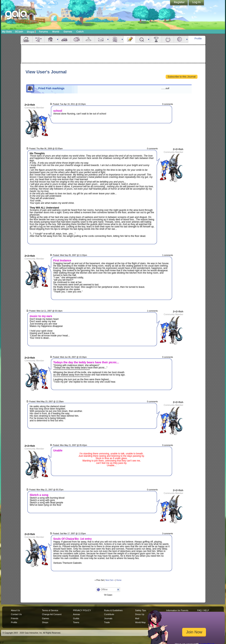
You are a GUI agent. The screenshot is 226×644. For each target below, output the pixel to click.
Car (65, 39)
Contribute (109, 614)
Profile (198, 38)
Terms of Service (50, 610)
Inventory (89, 39)
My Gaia (7, 32)
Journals (108, 618)
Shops (31, 32)
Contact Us (16, 614)
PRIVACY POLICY (82, 610)
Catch (80, 32)
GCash (19, 32)
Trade (107, 622)
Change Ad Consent (52, 614)
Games (68, 32)
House (51, 39)
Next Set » (110, 580)
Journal (130, 39)
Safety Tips (141, 610)
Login (196, 3)
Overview (27, 39)
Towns (76, 622)
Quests (141, 39)
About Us (15, 610)
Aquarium (77, 39)
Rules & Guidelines (113, 610)
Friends (115, 39)
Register (179, 3)
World (56, 32)
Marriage (168, 39)
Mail (101, 39)
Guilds (76, 618)
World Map (140, 622)
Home (119, 580)
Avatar (39, 39)
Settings (180, 39)
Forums (43, 32)
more (58, 39)
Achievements (156, 39)
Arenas (77, 614)
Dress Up (140, 614)
